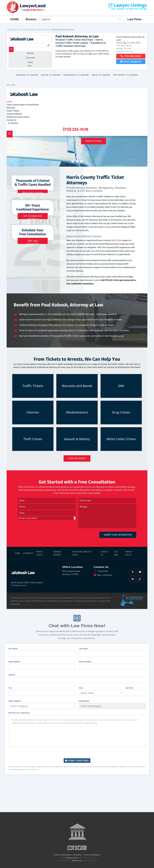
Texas (39, 30)
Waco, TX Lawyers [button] (101, 75)
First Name (13, 649)
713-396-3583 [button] (131, 56)
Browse (31, 19)
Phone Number (85, 662)
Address (12, 675)
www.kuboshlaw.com (125, 51)
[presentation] (77, 752)
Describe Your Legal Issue (19, 713)
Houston (47, 30)
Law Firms (136, 19)
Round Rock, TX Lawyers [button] (76, 75)
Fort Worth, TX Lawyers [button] (125, 75)
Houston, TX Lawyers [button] (27, 75)
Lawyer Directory (28, 30)
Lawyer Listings (128, 5)
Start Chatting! (77, 761)
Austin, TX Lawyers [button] (51, 75)
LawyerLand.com (13, 30)
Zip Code (129, 688)
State (81, 688)
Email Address (14, 662)
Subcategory (84, 701)
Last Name (83, 649)
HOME (14, 19)
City (10, 688)
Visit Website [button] (131, 62)
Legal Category (15, 701)
